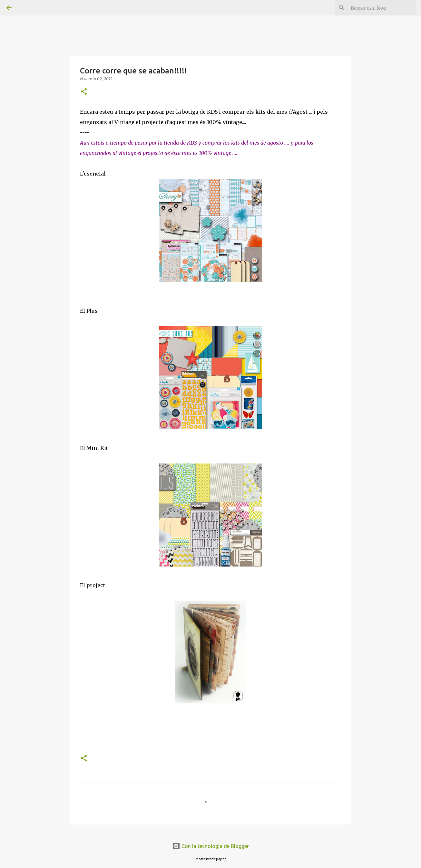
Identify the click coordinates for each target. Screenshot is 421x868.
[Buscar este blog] (382, 8)
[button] (84, 92)
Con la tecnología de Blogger (211, 846)
